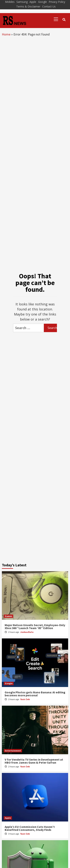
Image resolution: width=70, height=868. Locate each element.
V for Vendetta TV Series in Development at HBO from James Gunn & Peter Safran (34, 761)
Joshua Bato (27, 632)
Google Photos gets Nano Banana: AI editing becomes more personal (35, 694)
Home (6, 34)
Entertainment (13, 751)
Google (42, 2)
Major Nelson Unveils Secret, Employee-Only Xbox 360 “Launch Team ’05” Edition (35, 626)
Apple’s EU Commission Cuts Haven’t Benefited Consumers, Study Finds (30, 828)
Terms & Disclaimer (28, 6)
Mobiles (10, 2)
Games (8, 616)
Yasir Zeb (25, 699)
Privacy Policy (57, 2)
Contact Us (49, 6)
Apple (33, 2)
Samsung (22, 2)
